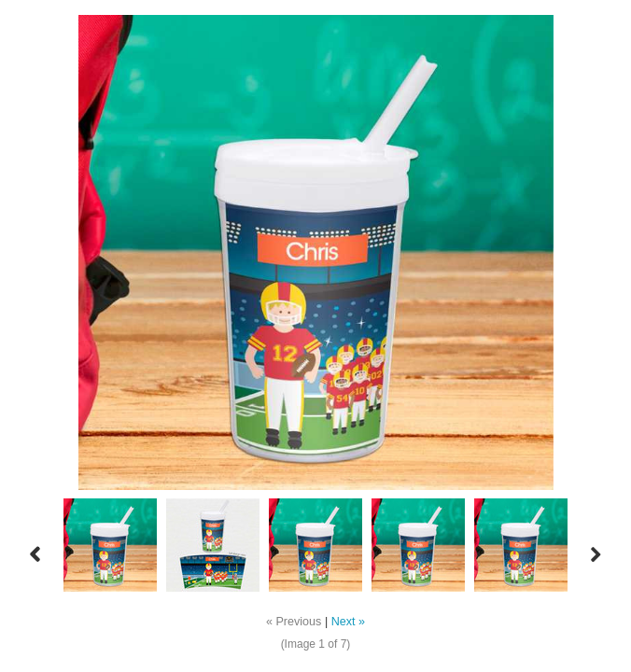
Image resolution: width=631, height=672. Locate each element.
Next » (348, 622)
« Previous (294, 622)
